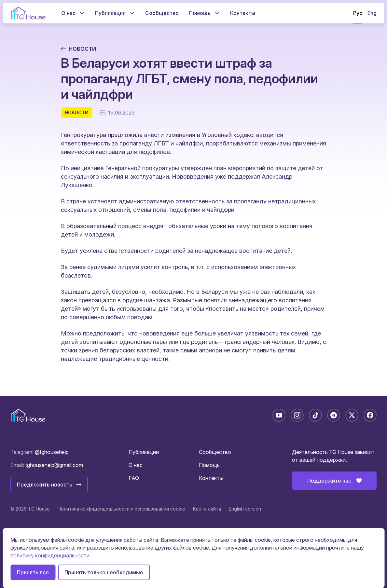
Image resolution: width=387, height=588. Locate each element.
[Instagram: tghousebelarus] (297, 415)
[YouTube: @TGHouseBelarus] (279, 415)
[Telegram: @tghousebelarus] (334, 415)
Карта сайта (207, 509)
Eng (372, 13)
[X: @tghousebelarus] (352, 415)
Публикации (144, 452)
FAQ (134, 478)
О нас (136, 465)
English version (245, 509)
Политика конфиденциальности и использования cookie (121, 509)
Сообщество (215, 452)
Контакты (211, 478)
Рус (358, 13)
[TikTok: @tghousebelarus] (315, 415)
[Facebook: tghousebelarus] (370, 415)
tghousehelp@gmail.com (54, 465)
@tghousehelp (52, 452)
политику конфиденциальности (50, 555)
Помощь (209, 465)
